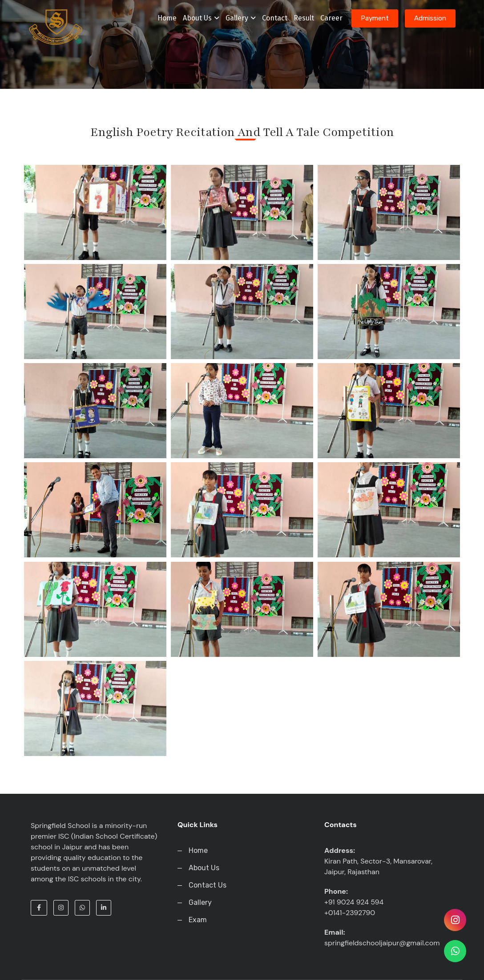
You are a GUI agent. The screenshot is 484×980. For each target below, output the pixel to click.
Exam (198, 920)
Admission (430, 18)
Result (304, 18)
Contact (275, 18)
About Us (201, 18)
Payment (375, 18)
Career (331, 18)
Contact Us (208, 885)
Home (167, 18)
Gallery (241, 18)
